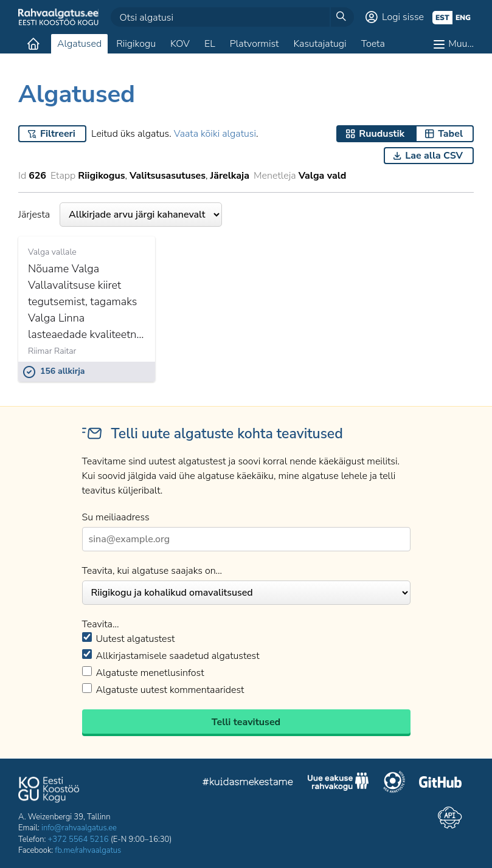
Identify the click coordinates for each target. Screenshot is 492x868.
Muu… (461, 44)
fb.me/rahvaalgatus (88, 850)
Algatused (79, 44)
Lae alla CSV (434, 156)
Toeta (373, 44)
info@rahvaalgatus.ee (79, 828)
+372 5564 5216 (78, 839)
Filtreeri (58, 134)
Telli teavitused (246, 722)
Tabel (450, 134)
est (442, 18)
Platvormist (255, 44)
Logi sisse (403, 17)
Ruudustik (382, 134)
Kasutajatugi (320, 44)
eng (463, 18)
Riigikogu (136, 44)
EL (210, 44)
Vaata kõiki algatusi (215, 134)
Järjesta (120, 215)
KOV (180, 44)
